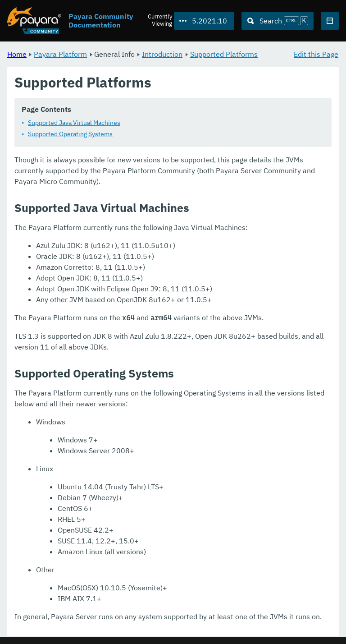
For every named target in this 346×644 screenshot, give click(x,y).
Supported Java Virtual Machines (74, 123)
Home (17, 54)
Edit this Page (316, 54)
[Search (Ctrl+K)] (278, 21)
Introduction (162, 54)
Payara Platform (60, 54)
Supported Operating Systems (70, 134)
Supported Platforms (224, 54)
